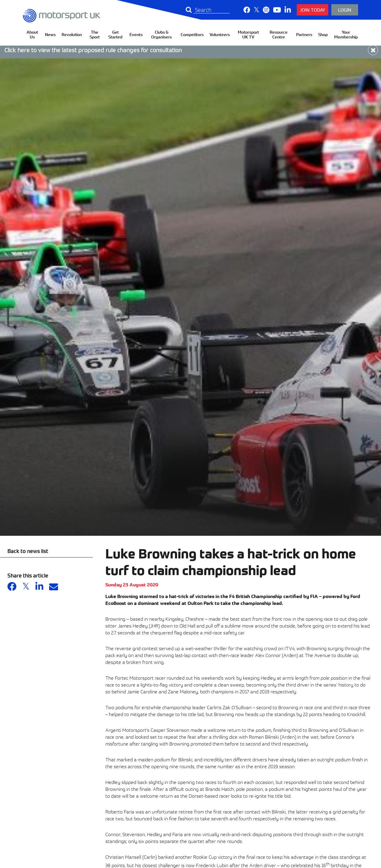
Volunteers (220, 34)
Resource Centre (279, 34)
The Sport (95, 34)
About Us (32, 34)
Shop (323, 34)
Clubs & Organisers (161, 34)
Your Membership (346, 34)
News (50, 34)
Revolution (72, 34)
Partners (304, 34)
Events (136, 34)
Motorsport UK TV (248, 34)
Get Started (115, 34)
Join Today (313, 10)
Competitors (192, 34)
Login (345, 10)
